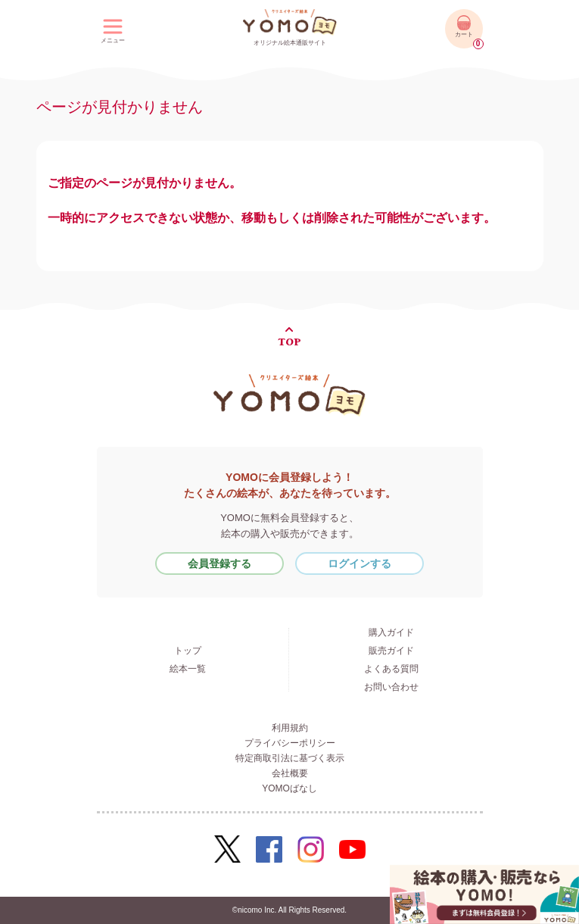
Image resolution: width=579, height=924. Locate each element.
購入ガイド (391, 632)
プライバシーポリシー (290, 743)
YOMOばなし (289, 788)
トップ (188, 651)
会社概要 (290, 773)
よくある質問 (391, 669)
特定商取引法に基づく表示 (290, 758)
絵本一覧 (188, 669)
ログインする (360, 563)
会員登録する (219, 563)
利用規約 (290, 728)
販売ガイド (391, 651)
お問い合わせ (391, 687)
